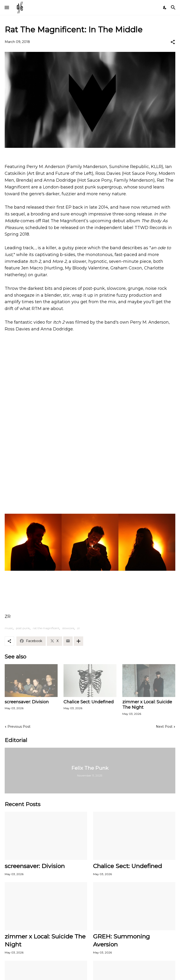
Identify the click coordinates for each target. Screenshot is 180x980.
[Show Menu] (6, 8)
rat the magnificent (46, 628)
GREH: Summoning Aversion (121, 940)
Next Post (164, 727)
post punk (23, 628)
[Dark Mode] (165, 8)
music (9, 628)
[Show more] (79, 641)
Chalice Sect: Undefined (89, 702)
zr (79, 628)
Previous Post (19, 727)
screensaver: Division (27, 702)
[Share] (173, 42)
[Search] (174, 8)
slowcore (68, 628)
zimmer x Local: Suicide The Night (147, 705)
